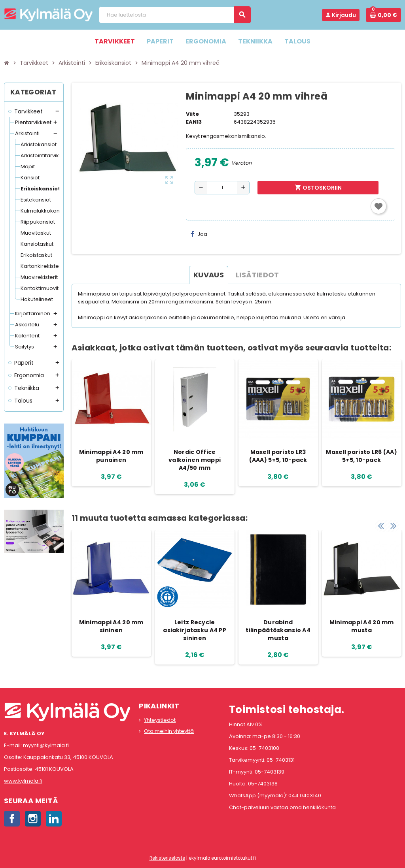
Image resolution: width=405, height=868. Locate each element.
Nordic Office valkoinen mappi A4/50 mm (195, 460)
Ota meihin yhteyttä (169, 731)
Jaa (199, 234)
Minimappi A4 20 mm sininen (111, 626)
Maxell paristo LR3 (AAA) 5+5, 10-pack (278, 456)
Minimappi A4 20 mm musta (362, 626)
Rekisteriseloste (167, 858)
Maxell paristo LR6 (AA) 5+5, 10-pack (361, 456)
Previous (381, 522)
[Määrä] (222, 188)
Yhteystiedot (160, 720)
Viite (192, 114)
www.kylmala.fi (23, 781)
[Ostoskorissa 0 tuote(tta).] (383, 15)
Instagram (33, 819)
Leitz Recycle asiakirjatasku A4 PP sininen (195, 630)
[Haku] (175, 15)
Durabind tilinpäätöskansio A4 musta (278, 630)
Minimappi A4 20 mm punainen (111, 456)
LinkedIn (54, 819)
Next (393, 522)
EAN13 (194, 122)
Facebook (12, 819)
